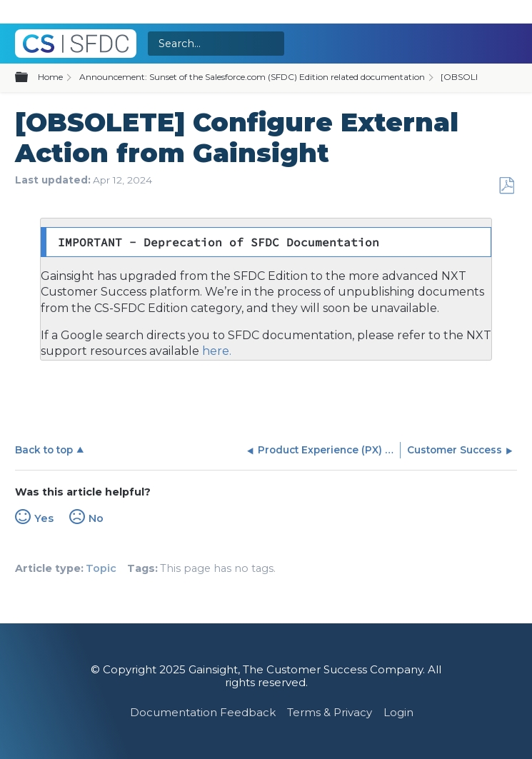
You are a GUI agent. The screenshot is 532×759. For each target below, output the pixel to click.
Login (398, 712)
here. (215, 351)
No (96, 518)
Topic (101, 568)
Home (50, 77)
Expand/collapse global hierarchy (30, 78)
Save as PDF (506, 186)
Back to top (44, 450)
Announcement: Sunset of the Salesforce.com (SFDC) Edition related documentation (252, 77)
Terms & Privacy (330, 712)
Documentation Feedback (203, 712)
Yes (44, 518)
